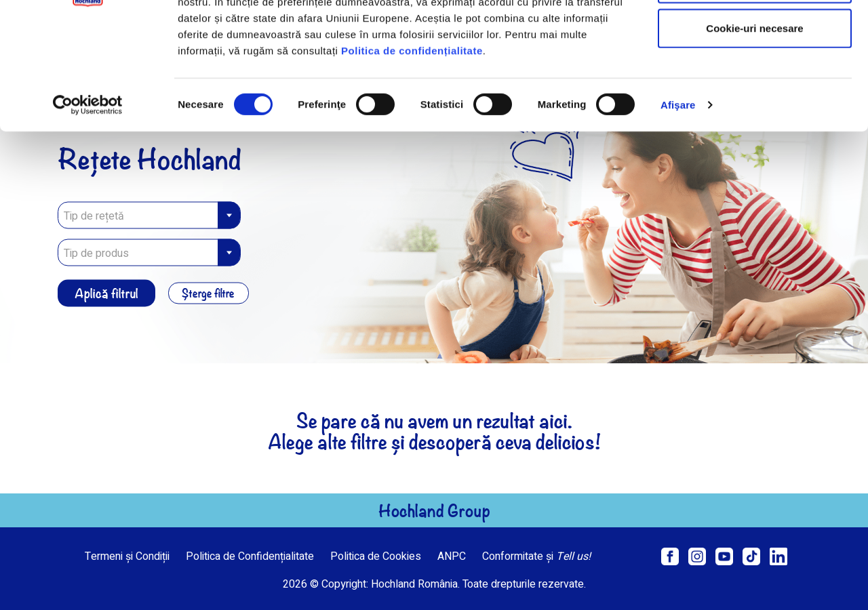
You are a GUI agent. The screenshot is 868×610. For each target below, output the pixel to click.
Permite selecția (755, 80)
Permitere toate (754, 36)
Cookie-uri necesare (754, 124)
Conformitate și (536, 556)
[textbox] (149, 253)
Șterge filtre (209, 293)
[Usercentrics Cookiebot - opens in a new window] (88, 202)
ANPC (452, 556)
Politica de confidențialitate (412, 147)
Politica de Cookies (376, 556)
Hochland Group (434, 510)
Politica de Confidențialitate (250, 556)
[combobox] (149, 253)
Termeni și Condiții (127, 556)
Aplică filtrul (106, 293)
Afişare (678, 202)
